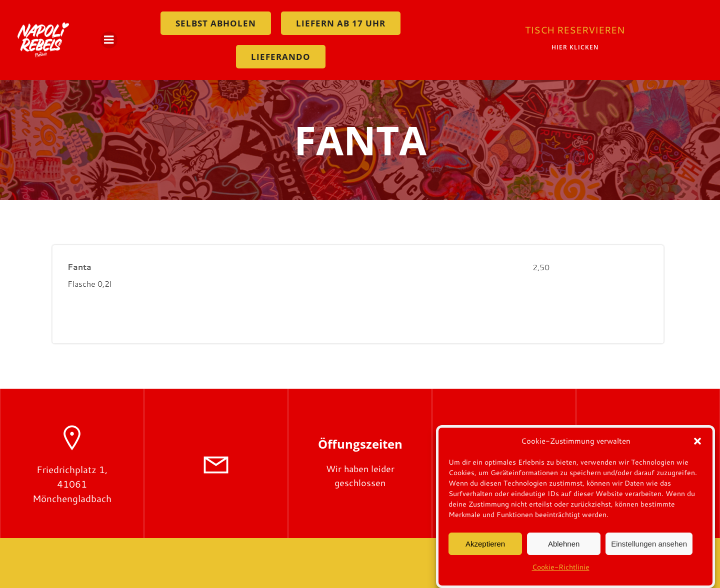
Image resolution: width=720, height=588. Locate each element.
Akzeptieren (485, 548)
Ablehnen (564, 548)
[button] (697, 445)
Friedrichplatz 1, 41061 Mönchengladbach (72, 484)
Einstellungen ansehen (649, 548)
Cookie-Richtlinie (561, 571)
